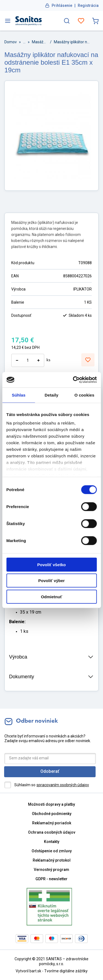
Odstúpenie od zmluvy (52, 851)
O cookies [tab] (84, 395)
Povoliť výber (51, 581)
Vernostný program (51, 870)
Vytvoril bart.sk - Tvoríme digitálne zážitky (52, 971)
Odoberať (50, 771)
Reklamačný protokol (52, 860)
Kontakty (52, 842)
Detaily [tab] (52, 395)
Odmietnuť (51, 596)
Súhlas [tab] (19, 395)
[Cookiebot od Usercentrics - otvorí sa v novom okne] (73, 380)
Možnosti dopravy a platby (51, 804)
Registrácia (88, 5)
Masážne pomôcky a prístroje (40, 42)
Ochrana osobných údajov (52, 832)
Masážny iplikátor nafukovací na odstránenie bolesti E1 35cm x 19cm (73, 42)
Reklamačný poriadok (52, 823)
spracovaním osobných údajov (63, 785)
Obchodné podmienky (52, 814)
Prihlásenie (62, 5)
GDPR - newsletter (51, 879)
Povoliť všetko (52, 564)
